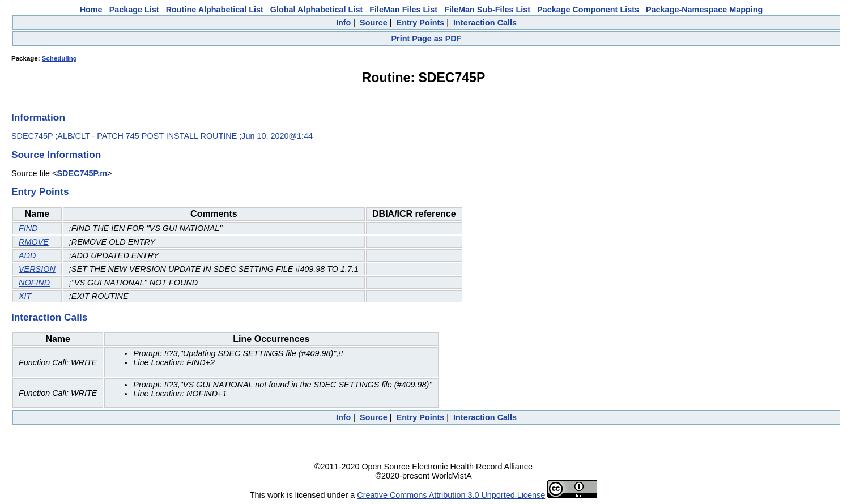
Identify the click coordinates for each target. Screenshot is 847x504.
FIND (28, 228)
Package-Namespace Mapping (704, 10)
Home (91, 10)
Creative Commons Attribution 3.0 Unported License (451, 495)
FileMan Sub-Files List (487, 10)
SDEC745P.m (82, 173)
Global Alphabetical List (316, 10)
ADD (27, 255)
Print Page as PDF (427, 39)
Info (343, 23)
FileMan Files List (403, 10)
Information (38, 117)
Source (374, 23)
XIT (25, 296)
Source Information (56, 155)
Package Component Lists (588, 10)
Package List (134, 10)
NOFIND (34, 283)
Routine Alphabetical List (215, 10)
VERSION (37, 269)
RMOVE (34, 242)
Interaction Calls (485, 23)
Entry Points (421, 23)
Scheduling (59, 58)
